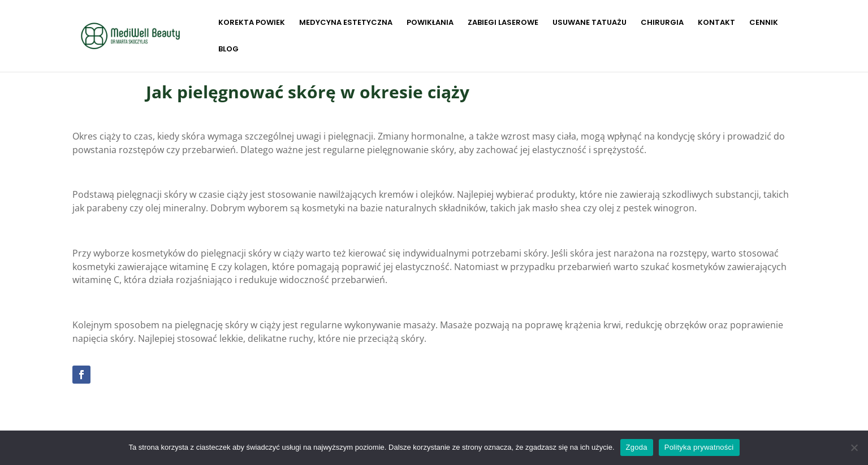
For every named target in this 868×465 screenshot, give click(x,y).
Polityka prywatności (699, 447)
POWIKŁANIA (430, 23)
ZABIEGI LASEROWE (503, 23)
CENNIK (764, 23)
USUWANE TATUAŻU (590, 23)
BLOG (228, 50)
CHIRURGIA (662, 23)
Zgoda (637, 447)
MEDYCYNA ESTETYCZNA (346, 23)
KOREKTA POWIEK (252, 23)
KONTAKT (716, 23)
